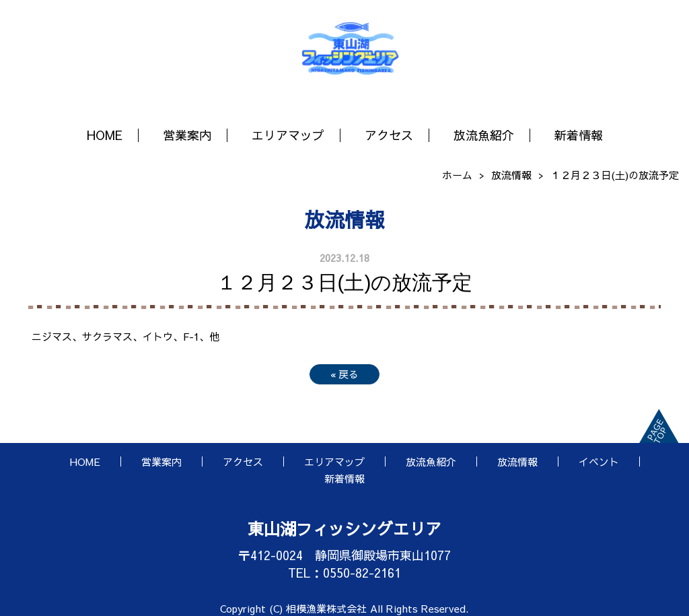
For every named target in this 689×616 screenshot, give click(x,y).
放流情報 (511, 175)
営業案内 (187, 135)
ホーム (457, 175)
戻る (344, 374)
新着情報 (579, 135)
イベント (599, 461)
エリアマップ (288, 135)
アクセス (389, 135)
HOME (105, 135)
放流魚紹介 (484, 135)
